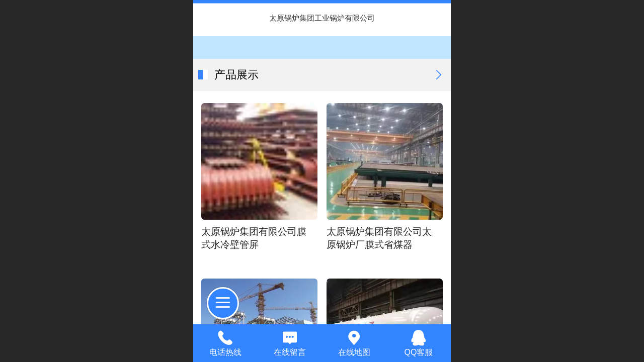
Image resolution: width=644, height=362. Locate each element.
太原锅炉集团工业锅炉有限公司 (322, 18)
